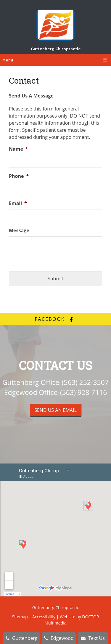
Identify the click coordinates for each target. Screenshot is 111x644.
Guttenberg (22, 638)
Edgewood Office (31, 392)
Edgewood (59, 638)
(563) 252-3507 (85, 382)
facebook (56, 319)
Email (18, 203)
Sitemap (20, 617)
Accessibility (44, 617)
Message (19, 231)
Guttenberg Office (31, 382)
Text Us (93, 638)
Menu (8, 60)
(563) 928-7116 (83, 392)
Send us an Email (55, 410)
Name (18, 149)
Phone (19, 176)
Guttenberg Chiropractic (56, 30)
